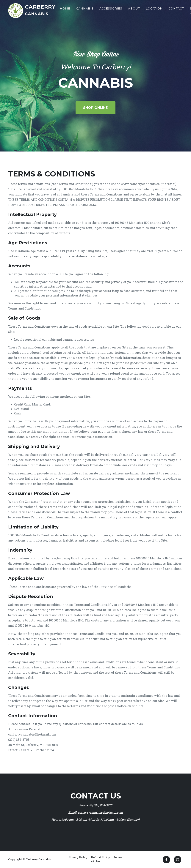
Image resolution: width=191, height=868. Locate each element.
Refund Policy (100, 857)
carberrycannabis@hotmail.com (100, 812)
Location (155, 10)
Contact (177, 10)
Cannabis (85, 10)
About (134, 10)
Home (65, 10)
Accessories (111, 10)
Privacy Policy (78, 857)
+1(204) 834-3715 (101, 805)
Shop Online (95, 108)
